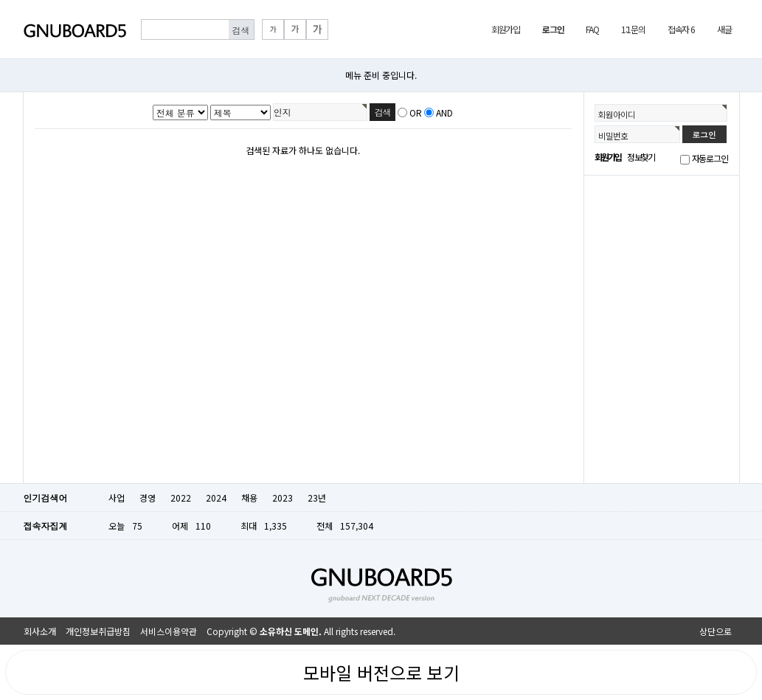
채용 (249, 498)
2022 (181, 498)
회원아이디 (617, 114)
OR (416, 112)
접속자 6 (681, 29)
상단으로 (716, 631)
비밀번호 (613, 136)
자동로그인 (710, 158)
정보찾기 (641, 157)
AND (444, 112)
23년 (317, 498)
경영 (148, 498)
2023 (283, 498)
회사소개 (40, 631)
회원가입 (506, 29)
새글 (724, 29)
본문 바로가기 (0, 0)
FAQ (592, 29)
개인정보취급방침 (98, 631)
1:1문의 (633, 29)
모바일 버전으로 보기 (381, 672)
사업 (117, 498)
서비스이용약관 (169, 631)
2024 (216, 498)
